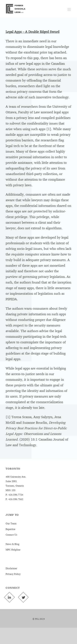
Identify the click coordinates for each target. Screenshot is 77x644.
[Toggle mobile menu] (69, 9)
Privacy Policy (13, 574)
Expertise (10, 529)
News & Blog (12, 544)
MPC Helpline (13, 550)
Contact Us (11, 535)
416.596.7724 (15, 495)
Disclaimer (11, 568)
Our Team (11, 523)
